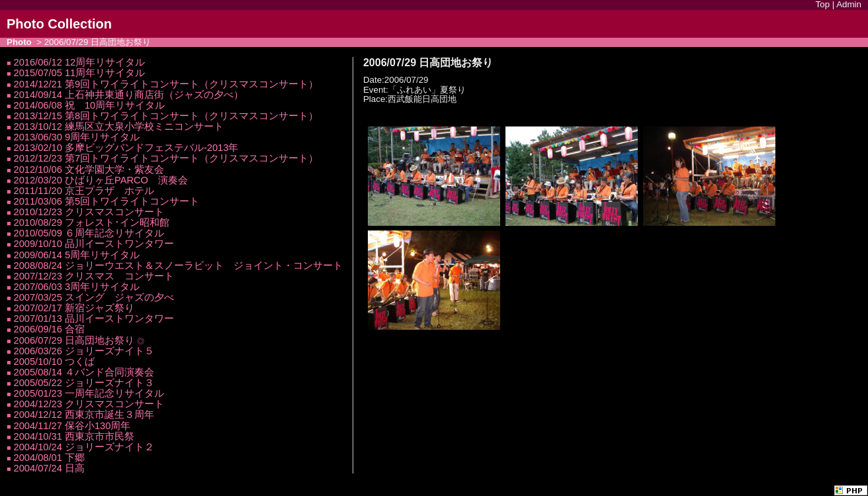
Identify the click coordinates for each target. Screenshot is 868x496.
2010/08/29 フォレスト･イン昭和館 (92, 223)
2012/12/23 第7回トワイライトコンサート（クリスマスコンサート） (166, 158)
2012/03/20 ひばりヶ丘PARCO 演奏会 (101, 180)
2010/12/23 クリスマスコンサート (89, 212)
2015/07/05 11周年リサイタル (80, 73)
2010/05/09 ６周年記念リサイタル (89, 233)
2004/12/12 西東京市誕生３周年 (84, 415)
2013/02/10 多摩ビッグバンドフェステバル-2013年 (126, 148)
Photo (19, 42)
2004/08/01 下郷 (49, 458)
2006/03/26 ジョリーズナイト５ (84, 351)
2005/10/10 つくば (54, 362)
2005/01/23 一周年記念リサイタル (89, 393)
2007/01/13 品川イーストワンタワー (94, 319)
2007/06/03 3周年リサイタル (77, 287)
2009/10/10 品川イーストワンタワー (94, 244)
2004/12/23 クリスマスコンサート (89, 404)
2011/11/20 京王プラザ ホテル (84, 191)
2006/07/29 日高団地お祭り (74, 340)
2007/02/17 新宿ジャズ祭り (74, 308)
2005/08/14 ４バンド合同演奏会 (84, 372)
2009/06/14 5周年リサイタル (77, 255)
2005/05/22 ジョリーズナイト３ (84, 383)
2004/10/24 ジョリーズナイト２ (84, 447)
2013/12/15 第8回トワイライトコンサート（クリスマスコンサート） (166, 116)
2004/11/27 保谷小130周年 (72, 426)
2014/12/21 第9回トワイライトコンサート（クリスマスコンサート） (166, 84)
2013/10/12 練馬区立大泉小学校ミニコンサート (119, 126)
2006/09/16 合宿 (49, 329)
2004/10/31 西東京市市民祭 (74, 436)
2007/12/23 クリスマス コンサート (94, 276)
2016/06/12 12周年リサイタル (80, 62)
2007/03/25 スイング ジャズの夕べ (94, 297)
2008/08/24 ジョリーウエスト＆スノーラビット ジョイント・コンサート (178, 266)
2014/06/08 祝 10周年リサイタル (90, 105)
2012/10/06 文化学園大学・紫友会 (89, 170)
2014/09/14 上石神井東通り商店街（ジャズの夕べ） (129, 95)
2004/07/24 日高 (49, 468)
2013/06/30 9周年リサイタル (77, 137)
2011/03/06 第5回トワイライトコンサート (107, 201)
